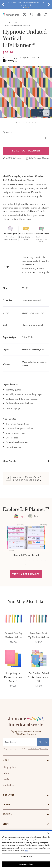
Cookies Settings (26, 862)
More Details (9, 461)
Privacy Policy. (44, 749)
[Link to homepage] (11, 15)
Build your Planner (26, 151)
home (5, 23)
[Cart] (39, 15)
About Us (9, 795)
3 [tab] (27, 7)
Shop (6, 824)
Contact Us (8, 785)
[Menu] (46, 15)
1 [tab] (24, 7)
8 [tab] (34, 562)
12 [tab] (26, 566)
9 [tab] (38, 562)
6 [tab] (32, 123)
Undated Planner (15, 23)
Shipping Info (9, 767)
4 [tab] (28, 7)
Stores (7, 814)
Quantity (7, 132)
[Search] (32, 15)
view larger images (26, 574)
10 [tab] (42, 562)
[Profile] (25, 15)
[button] (3, 5)
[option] (26, 92)
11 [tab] (46, 562)
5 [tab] (29, 123)
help (6, 760)
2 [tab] (25, 7)
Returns (7, 773)
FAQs (6, 779)
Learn (7, 805)
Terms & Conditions (33, 749)
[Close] (48, 839)
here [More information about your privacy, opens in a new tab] (27, 857)
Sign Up (43, 742)
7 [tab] (35, 123)
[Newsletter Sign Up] (20, 742)
